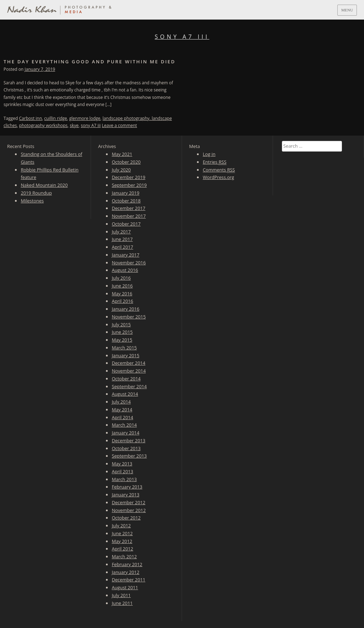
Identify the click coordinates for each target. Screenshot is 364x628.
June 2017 (122, 239)
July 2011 (121, 595)
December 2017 (128, 208)
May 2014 (122, 410)
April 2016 (122, 301)
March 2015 (124, 348)
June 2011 (122, 603)
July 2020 (121, 170)
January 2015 (125, 355)
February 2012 (127, 564)
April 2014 (122, 417)
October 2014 (126, 379)
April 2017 (122, 247)
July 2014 (121, 402)
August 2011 (125, 587)
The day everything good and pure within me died (90, 62)
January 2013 (125, 495)
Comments (219, 170)
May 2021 (122, 154)
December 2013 (128, 440)
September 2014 (129, 386)
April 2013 (122, 471)
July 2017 (121, 232)
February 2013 (127, 487)
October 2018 (126, 201)
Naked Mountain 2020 (44, 185)
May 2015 (122, 340)
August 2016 (125, 270)
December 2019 (128, 177)
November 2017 (129, 216)
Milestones (32, 201)
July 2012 (121, 526)
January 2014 (125, 433)
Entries (215, 162)
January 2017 (125, 255)
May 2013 (122, 464)
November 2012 (129, 510)
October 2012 (126, 518)
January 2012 (125, 572)
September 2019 (129, 185)
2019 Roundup (36, 193)
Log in (209, 154)
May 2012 (122, 541)
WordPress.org (218, 177)
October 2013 (126, 448)
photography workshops (43, 125)
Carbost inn (31, 118)
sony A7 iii (91, 125)
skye (74, 125)
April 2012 (122, 549)
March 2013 (124, 479)
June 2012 (122, 533)
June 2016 (122, 286)
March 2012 (124, 556)
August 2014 (125, 394)
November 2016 (129, 263)
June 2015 (122, 332)
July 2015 (121, 324)
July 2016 (121, 278)
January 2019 (125, 193)
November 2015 (129, 317)
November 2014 (129, 371)
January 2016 (125, 309)
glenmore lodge (85, 118)
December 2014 (128, 363)
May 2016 (122, 294)
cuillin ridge (55, 118)
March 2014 (124, 425)
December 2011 (128, 580)
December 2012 (128, 502)
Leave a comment (120, 125)
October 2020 (126, 162)
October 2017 (126, 224)
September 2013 (129, 456)
